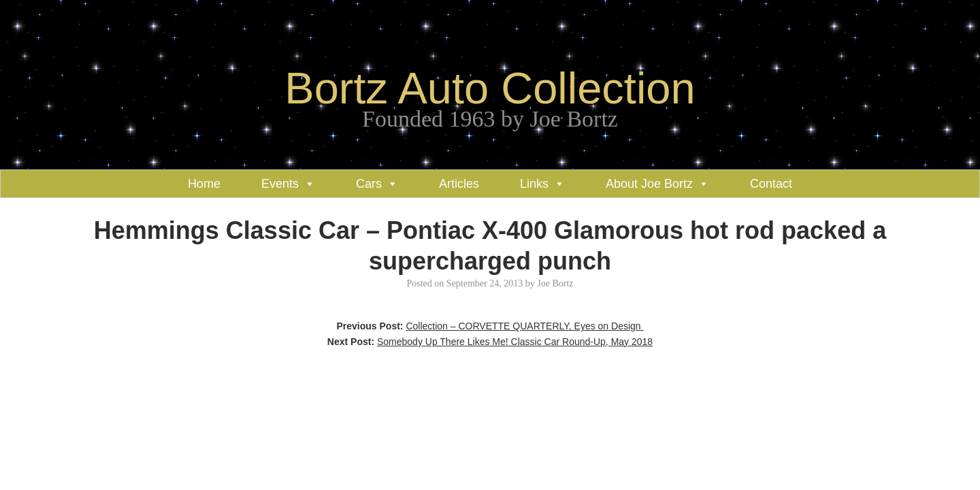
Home (204, 184)
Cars (369, 184)
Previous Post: (490, 326)
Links (534, 184)
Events (280, 184)
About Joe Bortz (649, 184)
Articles (459, 184)
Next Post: (490, 342)
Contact (771, 184)
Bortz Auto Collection (490, 88)
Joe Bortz (555, 283)
